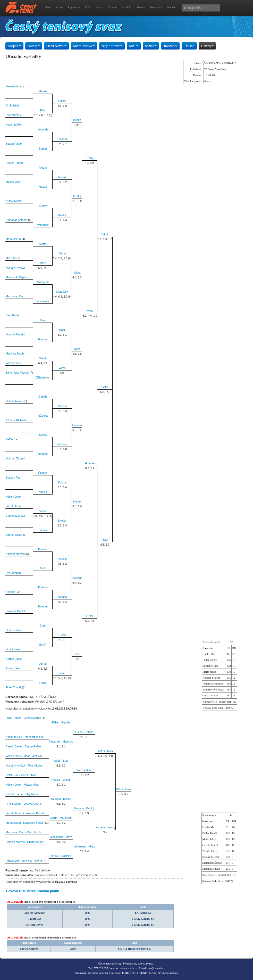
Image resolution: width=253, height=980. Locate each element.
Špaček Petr (13, 477)
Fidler (105, 387)
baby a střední (112, 46)
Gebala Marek (14, 401)
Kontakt (172, 7)
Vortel (43, 511)
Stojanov (43, 606)
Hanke (43, 91)
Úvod (48, 7)
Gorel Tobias (13, 630)
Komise (112, 7)
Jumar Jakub (14, 668)
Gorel (43, 625)
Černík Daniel (14, 659)
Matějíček (43, 282)
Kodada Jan (13, 592)
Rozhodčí (170, 46)
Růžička (43, 416)
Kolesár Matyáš (15, 554)
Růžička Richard (16, 420)
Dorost (34, 46)
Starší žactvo (56, 46)
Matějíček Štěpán (16, 277)
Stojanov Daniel (15, 611)
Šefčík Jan (12, 439)
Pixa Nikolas (13, 115)
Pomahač (43, 225)
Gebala (43, 397)
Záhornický (43, 377)
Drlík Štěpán (13, 573)
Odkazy (207, 46)
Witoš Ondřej (14, 363)
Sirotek (77, 501)
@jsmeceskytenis (98, 973)
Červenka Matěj (15, 516)
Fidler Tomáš (14, 687)
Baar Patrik (12, 315)
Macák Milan (13, 182)
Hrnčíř (62, 635)
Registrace (74, 7)
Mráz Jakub (13, 258)
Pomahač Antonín (16, 220)
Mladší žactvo (84, 46)
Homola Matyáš (15, 334)
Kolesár (43, 549)
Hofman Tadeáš (15, 458)
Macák (62, 177)
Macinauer (43, 301)
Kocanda (43, 129)
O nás (59, 7)
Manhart (68, 742)
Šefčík (43, 435)
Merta (43, 244)
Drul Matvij (12, 105)
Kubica (62, 482)
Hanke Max (13, 86)
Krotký (90, 158)
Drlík (43, 568)
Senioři (151, 46)
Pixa (43, 110)
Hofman (77, 425)
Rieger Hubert (14, 163)
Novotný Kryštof (15, 268)
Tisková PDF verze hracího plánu (32, 891)
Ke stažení (156, 7)
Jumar (43, 664)
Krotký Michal (14, 201)
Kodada (43, 587)
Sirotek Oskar (14, 535)
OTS (88, 7)
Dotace (189, 46)
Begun (43, 149)
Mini (134, 46)
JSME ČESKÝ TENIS (135, 973)
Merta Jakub (13, 239)
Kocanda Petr (14, 125)
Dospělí (14, 46)
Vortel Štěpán (14, 506)
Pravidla (127, 7)
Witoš (105, 234)
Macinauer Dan (15, 296)
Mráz (43, 263)
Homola (43, 339)
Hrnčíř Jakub (13, 649)
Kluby (99, 7)
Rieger (43, 168)
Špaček (43, 473)
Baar (43, 320)
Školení (141, 7)
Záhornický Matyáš (17, 373)
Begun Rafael (14, 144)
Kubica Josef (14, 497)
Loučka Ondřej (33, 804)
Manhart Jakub (15, 353)
